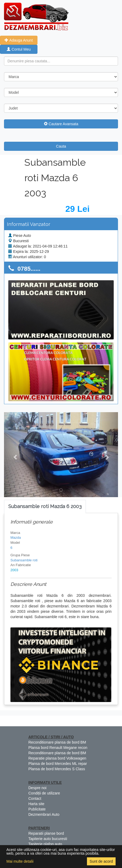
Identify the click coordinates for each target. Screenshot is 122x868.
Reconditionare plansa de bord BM (57, 742)
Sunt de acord (101, 861)
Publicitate (37, 809)
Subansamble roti (24, 560)
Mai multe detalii (20, 861)
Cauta (61, 146)
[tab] (45, 507)
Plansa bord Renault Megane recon (58, 748)
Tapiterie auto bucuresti (48, 839)
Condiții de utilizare (44, 793)
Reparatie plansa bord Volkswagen (57, 758)
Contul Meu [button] (19, 49)
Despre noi (37, 788)
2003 (14, 570)
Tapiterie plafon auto (45, 844)
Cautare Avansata (61, 124)
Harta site (36, 804)
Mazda (16, 538)
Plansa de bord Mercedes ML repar (58, 764)
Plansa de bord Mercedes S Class (57, 769)
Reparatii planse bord (46, 833)
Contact (35, 798)
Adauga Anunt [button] (19, 40)
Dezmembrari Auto (44, 814)
